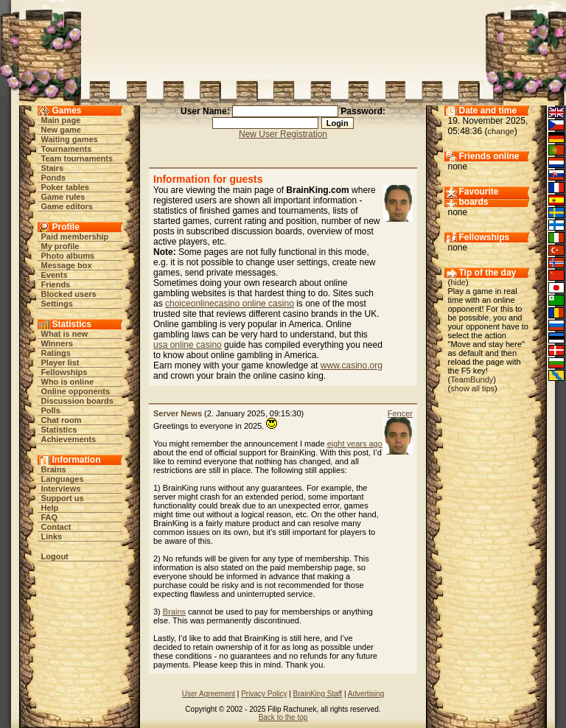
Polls (51, 410)
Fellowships (64, 372)
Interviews (61, 489)
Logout (55, 556)
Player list (60, 363)
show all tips (472, 388)
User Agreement (209, 694)
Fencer (400, 413)
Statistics (59, 430)
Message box (67, 265)
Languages (63, 479)
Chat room (62, 420)
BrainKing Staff (318, 694)
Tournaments (67, 149)
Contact (56, 527)
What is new (65, 334)
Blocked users (69, 294)
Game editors (67, 206)
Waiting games (70, 139)
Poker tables (65, 187)
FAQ (50, 517)
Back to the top (283, 717)
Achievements (69, 439)
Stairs (53, 168)
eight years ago (355, 444)
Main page (61, 120)
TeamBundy (472, 379)
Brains (54, 469)
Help (50, 508)
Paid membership (75, 237)
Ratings (56, 353)
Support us (63, 498)
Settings (57, 304)
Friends (56, 284)
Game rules (63, 197)
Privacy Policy (264, 694)
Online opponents (76, 391)
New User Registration (283, 134)
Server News (178, 413)
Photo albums (68, 256)
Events (55, 275)
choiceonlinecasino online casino (230, 304)
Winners (57, 343)
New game (61, 130)
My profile (60, 246)
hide (458, 282)
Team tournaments (77, 158)
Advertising (366, 694)
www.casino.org (352, 365)
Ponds (54, 178)
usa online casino (188, 345)
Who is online (68, 382)
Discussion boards (77, 401)
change (501, 131)
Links (52, 536)
